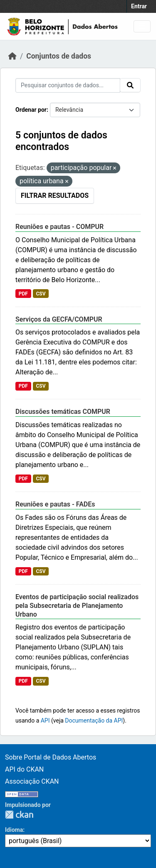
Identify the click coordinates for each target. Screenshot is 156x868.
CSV (41, 294)
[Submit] (130, 85)
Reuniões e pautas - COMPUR (59, 227)
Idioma (14, 830)
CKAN (19, 815)
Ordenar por (31, 110)
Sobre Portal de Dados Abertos (51, 757)
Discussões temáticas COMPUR (63, 412)
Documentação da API (94, 720)
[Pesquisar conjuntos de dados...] (68, 85)
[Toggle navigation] (142, 26)
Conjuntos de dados (59, 56)
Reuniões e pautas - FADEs (55, 504)
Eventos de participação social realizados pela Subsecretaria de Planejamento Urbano (77, 606)
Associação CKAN (32, 781)
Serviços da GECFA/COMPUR (59, 319)
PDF (23, 294)
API (45, 720)
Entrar (139, 6)
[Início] (12, 56)
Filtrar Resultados (55, 195)
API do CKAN (24, 769)
